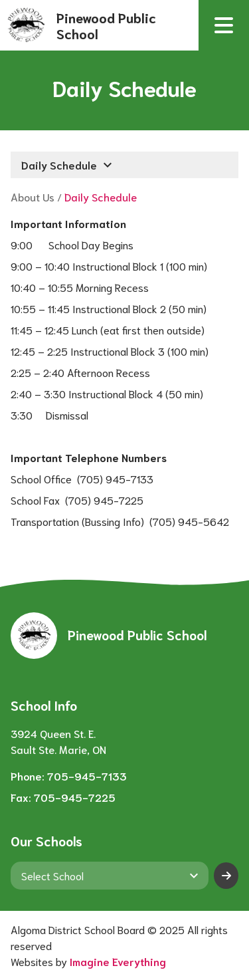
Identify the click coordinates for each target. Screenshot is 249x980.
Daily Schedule (101, 196)
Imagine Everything (118, 961)
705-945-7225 (75, 797)
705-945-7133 (87, 776)
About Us (33, 196)
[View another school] (110, 876)
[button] (224, 25)
